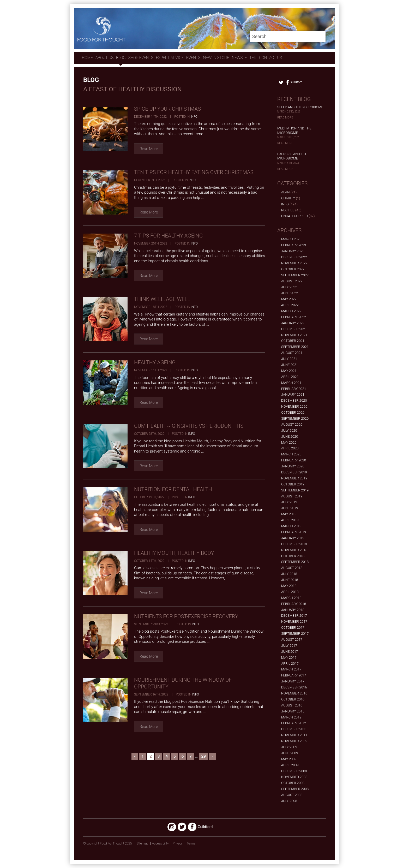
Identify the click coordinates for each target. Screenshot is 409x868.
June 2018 (290, 580)
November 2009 (294, 741)
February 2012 (294, 723)
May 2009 (289, 759)
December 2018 (294, 544)
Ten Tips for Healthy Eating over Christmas (194, 172)
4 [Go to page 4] (167, 756)
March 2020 (291, 454)
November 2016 (294, 693)
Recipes (288, 210)
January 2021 (293, 394)
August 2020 (292, 424)
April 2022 (290, 305)
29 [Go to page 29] (204, 756)
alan (285, 192)
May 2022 (289, 299)
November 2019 (294, 478)
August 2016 (292, 705)
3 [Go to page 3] (159, 756)
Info (194, 117)
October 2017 (293, 628)
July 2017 (289, 646)
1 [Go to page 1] (143, 756)
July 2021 (289, 359)
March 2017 (291, 669)
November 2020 (294, 406)
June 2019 (290, 508)
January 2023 (293, 251)
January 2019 (293, 538)
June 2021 (290, 365)
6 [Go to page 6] (183, 756)
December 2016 (294, 687)
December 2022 (294, 257)
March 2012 (291, 717)
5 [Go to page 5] (175, 756)
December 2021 (294, 329)
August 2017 (292, 640)
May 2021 (289, 371)
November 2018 (294, 550)
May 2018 (289, 586)
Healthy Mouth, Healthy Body (174, 553)
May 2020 (289, 442)
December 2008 (294, 771)
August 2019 (292, 496)
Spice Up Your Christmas (167, 109)
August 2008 (292, 795)
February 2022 (294, 317)
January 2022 (293, 323)
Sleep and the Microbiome (300, 107)
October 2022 (293, 269)
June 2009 (290, 753)
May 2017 (289, 658)
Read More (149, 149)
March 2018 (291, 598)
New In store (216, 58)
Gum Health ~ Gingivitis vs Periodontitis (189, 426)
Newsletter (244, 58)
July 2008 (289, 801)
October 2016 (293, 699)
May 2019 (289, 514)
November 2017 (294, 622)
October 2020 (293, 412)
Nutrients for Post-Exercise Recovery (186, 616)
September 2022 (295, 275)
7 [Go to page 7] (191, 756)
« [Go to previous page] (135, 756)
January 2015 (293, 711)
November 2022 (294, 263)
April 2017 (290, 664)
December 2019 (294, 472)
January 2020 (293, 466)
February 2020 (294, 460)
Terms (191, 843)
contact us (270, 58)
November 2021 (294, 335)
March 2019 (291, 526)
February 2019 (294, 532)
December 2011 (294, 729)
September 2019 (295, 490)
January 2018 (293, 610)
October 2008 (293, 783)
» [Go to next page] (213, 756)
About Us (104, 58)
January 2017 (293, 681)
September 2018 (295, 562)
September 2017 (295, 634)
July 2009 (289, 747)
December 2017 (294, 616)
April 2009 (290, 765)
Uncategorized (294, 216)
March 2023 (291, 239)
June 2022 (290, 293)
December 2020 (294, 400)
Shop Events (141, 58)
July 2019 (289, 502)
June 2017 (290, 652)
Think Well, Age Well (162, 299)
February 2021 (294, 389)
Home (87, 58)
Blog (121, 58)
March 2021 (291, 383)
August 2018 (292, 568)
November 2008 (294, 777)
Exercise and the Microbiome (292, 156)
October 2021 (293, 341)
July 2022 (289, 287)
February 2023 (294, 245)
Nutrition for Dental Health (173, 489)
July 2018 (289, 574)
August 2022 (292, 281)
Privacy (178, 843)
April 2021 (290, 377)
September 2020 (295, 418)
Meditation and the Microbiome (294, 130)
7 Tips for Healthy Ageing (168, 236)
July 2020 (289, 430)
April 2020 (290, 448)
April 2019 (290, 520)
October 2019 (293, 484)
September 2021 (295, 347)
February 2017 (294, 675)
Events (193, 58)
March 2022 (291, 311)
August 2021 (292, 353)
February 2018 (294, 604)
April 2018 (290, 592)
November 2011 (294, 735)
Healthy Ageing (155, 362)
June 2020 (290, 436)
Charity (288, 198)
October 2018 (293, 556)
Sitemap (142, 843)
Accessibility (160, 843)
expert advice (170, 58)
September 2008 (295, 789)
